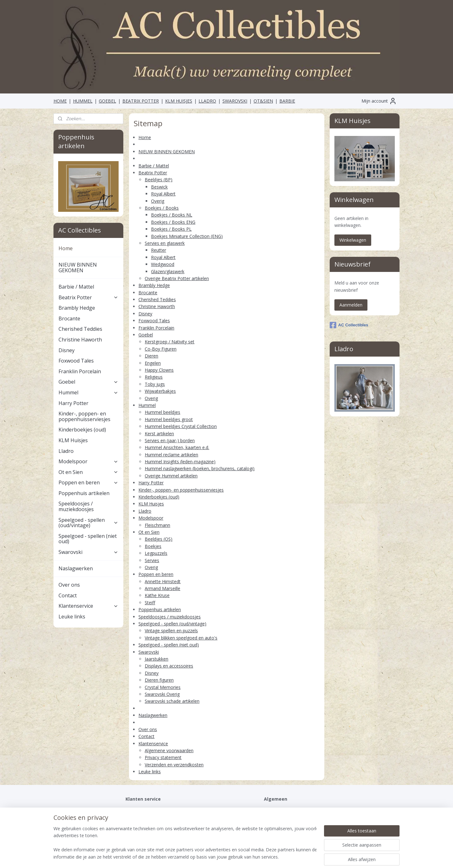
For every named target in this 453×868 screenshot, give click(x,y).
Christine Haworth (157, 306)
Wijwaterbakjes (160, 391)
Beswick (159, 187)
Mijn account (379, 101)
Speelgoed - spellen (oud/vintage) (172, 624)
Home (145, 137)
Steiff (150, 603)
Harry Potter (151, 483)
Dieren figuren (159, 680)
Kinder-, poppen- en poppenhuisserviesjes (181, 490)
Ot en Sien (149, 532)
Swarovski (149, 652)
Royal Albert (163, 194)
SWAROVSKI (235, 101)
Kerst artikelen (159, 433)
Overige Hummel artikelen (171, 476)
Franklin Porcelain (156, 328)
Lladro (145, 511)
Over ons (148, 729)
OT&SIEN (263, 101)
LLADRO (207, 101)
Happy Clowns (159, 370)
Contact (146, 736)
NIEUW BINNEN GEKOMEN (167, 152)
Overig (158, 201)
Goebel (146, 335)
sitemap (203, 857)
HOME (60, 101)
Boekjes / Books (162, 208)
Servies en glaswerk (165, 243)
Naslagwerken (153, 715)
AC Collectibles (349, 325)
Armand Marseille (162, 588)
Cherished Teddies (157, 299)
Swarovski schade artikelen (172, 701)
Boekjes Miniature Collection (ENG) (187, 236)
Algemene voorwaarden (169, 750)
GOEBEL (107, 101)
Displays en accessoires (169, 666)
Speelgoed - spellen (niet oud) (169, 645)
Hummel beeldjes (162, 412)
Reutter (159, 250)
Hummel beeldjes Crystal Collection (181, 426)
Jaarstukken (157, 659)
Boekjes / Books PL (171, 229)
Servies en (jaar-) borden (170, 440)
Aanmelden (351, 305)
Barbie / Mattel (154, 166)
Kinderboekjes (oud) (159, 497)
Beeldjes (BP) (159, 180)
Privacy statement (163, 757)
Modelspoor (151, 518)
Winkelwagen (353, 240)
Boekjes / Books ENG (173, 222)
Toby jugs (155, 384)
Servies (152, 560)
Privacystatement (143, 817)
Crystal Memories (163, 687)
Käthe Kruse (157, 595)
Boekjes (153, 546)
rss (217, 857)
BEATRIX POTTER (141, 101)
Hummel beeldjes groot (169, 419)
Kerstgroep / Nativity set (170, 342)
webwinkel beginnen (241, 857)
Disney (145, 314)
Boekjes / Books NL (172, 215)
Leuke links (150, 772)
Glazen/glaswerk (168, 271)
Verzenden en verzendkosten (174, 765)
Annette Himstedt (163, 581)
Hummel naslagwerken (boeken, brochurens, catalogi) (200, 468)
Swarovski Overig (162, 694)
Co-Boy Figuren (161, 349)
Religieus (154, 377)
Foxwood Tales (154, 321)
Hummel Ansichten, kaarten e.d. (177, 447)
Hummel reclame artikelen (171, 455)
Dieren (151, 356)
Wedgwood (163, 264)
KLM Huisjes (151, 504)
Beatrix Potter (153, 173)
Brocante (148, 293)
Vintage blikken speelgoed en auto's (181, 638)
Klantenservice (153, 744)
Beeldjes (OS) (159, 539)
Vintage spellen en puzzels (171, 631)
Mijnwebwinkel (296, 857)
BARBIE (287, 101)
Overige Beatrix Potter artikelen (177, 278)
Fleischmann (157, 525)
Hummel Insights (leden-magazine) (180, 462)
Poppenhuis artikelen (160, 609)
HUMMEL (83, 101)
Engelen (153, 363)
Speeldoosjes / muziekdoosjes (170, 617)
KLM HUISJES (179, 101)
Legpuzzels (156, 553)
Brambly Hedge (154, 285)
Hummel (147, 405)
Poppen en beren (156, 574)
